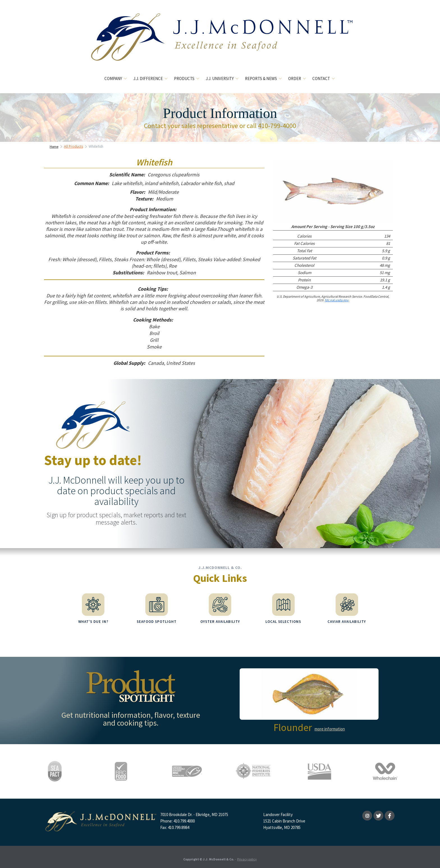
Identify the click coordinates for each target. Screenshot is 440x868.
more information (330, 725)
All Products (74, 146)
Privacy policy (247, 855)
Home (54, 146)
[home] (220, 41)
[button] (116, 79)
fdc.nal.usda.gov (337, 300)
